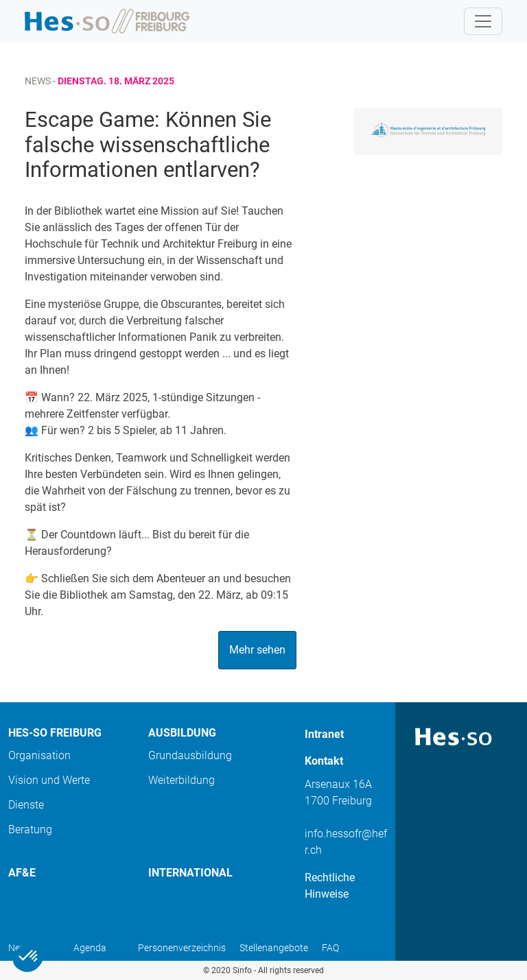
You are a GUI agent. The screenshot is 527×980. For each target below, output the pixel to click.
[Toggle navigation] (483, 21)
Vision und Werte (49, 780)
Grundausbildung (190, 755)
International (190, 873)
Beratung (30, 829)
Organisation (39, 755)
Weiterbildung (181, 780)
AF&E (22, 873)
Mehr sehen (257, 650)
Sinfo (242, 970)
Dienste (26, 805)
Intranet (324, 734)
